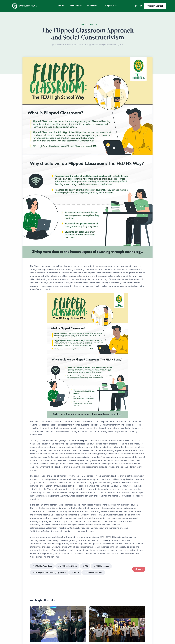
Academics (92, 6)
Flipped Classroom (94, 572)
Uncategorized (89, 24)
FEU (86, 566)
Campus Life (110, 6)
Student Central (155, 6)
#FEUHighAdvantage (43, 566)
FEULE (76, 572)
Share (139, 569)
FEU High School (102, 566)
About (61, 6)
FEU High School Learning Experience (50, 572)
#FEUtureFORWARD (68, 566)
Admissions (75, 6)
